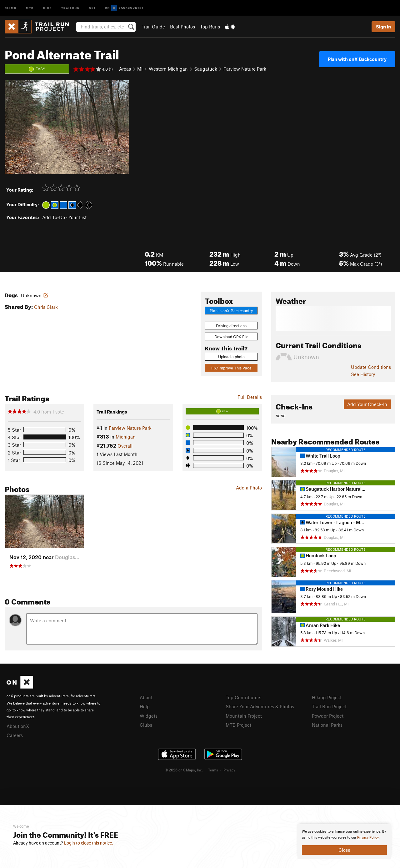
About (146, 697)
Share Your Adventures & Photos (260, 706)
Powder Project (328, 716)
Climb (11, 8)
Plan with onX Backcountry (357, 59)
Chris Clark (46, 307)
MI (140, 69)
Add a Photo (249, 488)
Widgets (149, 716)
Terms (213, 770)
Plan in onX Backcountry (231, 311)
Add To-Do (54, 217)
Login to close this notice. (89, 843)
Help (145, 706)
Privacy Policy (368, 838)
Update (371, 367)
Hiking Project (327, 697)
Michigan (126, 437)
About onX (18, 726)
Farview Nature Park (245, 69)
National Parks (327, 725)
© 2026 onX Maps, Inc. (184, 770)
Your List (77, 217)
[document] (344, 842)
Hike (47, 8)
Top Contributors (243, 697)
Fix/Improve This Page (231, 368)
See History (363, 374)
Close (344, 850)
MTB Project (238, 725)
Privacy (229, 770)
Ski (92, 8)
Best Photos (182, 27)
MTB (30, 8)
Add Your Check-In (367, 404)
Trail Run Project (329, 706)
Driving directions (231, 326)
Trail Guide (153, 27)
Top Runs (210, 27)
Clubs (146, 725)
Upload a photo (231, 357)
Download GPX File (231, 337)
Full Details (250, 397)
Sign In (383, 27)
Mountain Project (244, 716)
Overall (125, 446)
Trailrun (70, 8)
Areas (125, 69)
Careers (15, 735)
